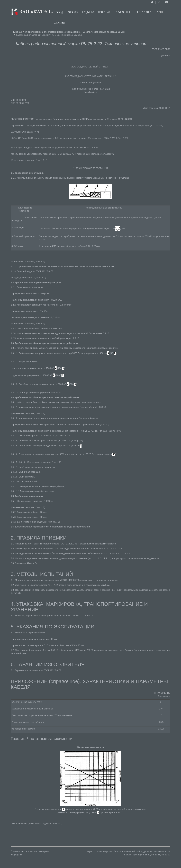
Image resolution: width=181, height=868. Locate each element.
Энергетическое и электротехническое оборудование (52, 32)
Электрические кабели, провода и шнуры (104, 32)
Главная (17, 32)
